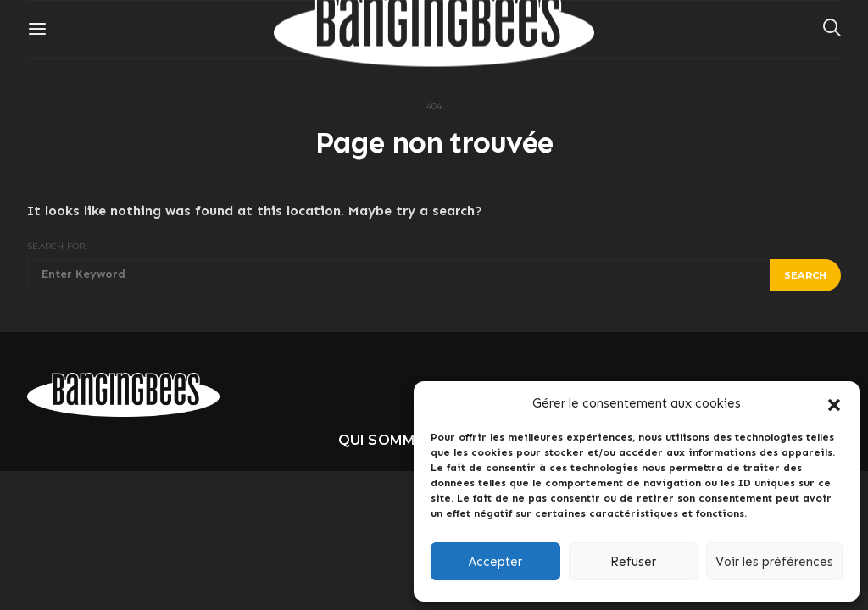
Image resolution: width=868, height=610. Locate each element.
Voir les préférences (774, 562)
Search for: (57, 246)
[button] (834, 403)
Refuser (633, 562)
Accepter (495, 562)
